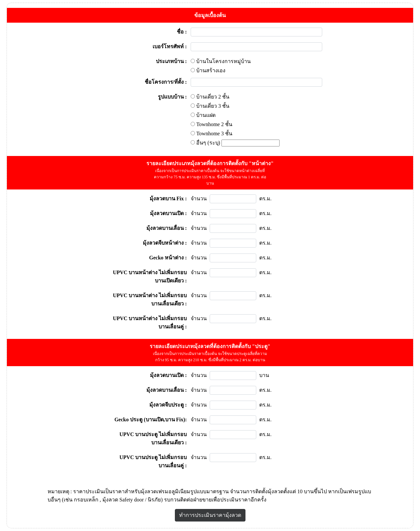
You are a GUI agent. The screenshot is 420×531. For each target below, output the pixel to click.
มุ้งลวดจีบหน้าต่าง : (165, 243)
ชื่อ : (182, 32)
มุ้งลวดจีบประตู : (168, 405)
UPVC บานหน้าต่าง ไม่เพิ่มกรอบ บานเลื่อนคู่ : (150, 322)
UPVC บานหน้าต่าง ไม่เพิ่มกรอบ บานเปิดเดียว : (150, 277)
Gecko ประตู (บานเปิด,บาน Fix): (151, 420)
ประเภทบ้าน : (171, 61)
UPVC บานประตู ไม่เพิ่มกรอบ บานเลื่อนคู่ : (153, 461)
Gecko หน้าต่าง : (168, 258)
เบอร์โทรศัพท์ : (170, 46)
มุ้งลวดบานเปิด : (168, 213)
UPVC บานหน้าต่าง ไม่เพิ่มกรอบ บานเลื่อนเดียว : (150, 299)
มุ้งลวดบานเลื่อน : (167, 228)
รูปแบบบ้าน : (172, 97)
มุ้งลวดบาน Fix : (168, 199)
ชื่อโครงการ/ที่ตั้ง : (166, 82)
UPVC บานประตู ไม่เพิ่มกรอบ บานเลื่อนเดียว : (153, 438)
